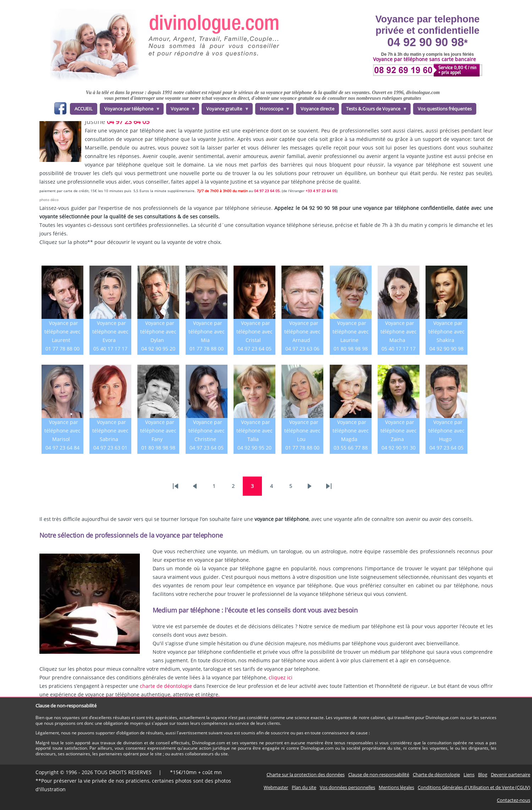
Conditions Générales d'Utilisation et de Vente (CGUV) (474, 787)
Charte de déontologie (436, 774)
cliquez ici (281, 677)
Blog (483, 774)
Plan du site (304, 787)
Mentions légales (396, 787)
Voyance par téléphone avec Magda (351, 431)
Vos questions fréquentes (445, 109)
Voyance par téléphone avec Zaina (399, 431)
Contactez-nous (514, 800)
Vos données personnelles (347, 787)
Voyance (181, 110)
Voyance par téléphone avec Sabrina (110, 431)
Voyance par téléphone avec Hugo (446, 431)
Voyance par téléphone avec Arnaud (302, 331)
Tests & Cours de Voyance (374, 110)
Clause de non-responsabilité (379, 774)
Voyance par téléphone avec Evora (110, 331)
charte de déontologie (166, 686)
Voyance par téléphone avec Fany (158, 431)
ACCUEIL (84, 109)
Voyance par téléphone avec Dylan (158, 331)
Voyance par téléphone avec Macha (399, 331)
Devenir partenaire (511, 774)
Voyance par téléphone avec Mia (207, 331)
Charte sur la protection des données (306, 774)
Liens (469, 774)
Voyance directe (317, 109)
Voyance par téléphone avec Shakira (446, 331)
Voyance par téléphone (130, 110)
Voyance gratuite (225, 110)
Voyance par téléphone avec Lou (302, 431)
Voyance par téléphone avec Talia (254, 431)
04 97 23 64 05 (128, 121)
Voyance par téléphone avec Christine (207, 431)
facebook (60, 110)
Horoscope (273, 110)
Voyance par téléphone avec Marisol (62, 431)
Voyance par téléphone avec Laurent (62, 331)
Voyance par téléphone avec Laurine (351, 331)
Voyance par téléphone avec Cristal (254, 331)
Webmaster (276, 787)
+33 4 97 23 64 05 (321, 191)
